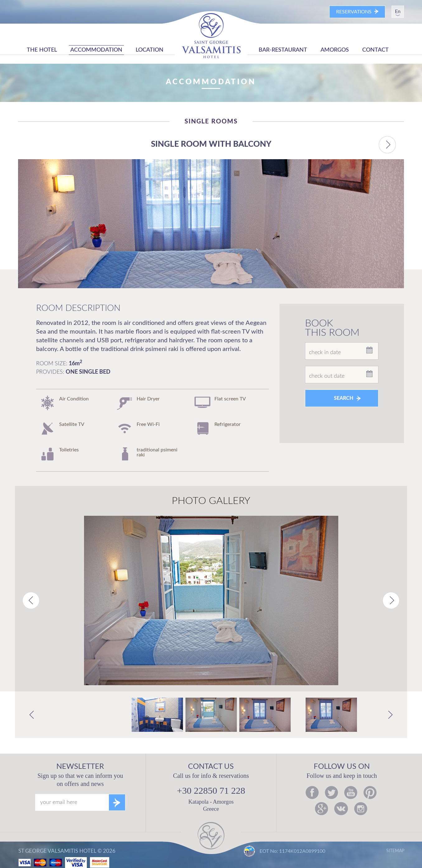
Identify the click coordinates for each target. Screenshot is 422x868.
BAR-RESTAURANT (283, 50)
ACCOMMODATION (96, 50)
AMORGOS (335, 50)
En (398, 12)
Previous (31, 600)
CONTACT (375, 50)
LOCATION (150, 50)
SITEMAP (395, 851)
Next (391, 600)
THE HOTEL (42, 50)
